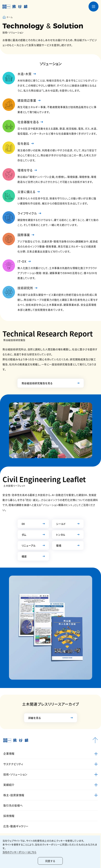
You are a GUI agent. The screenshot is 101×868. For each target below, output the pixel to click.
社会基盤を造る (28, 122)
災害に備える (26, 192)
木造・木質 (25, 74)
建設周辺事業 (27, 100)
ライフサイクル (27, 213)
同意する (51, 861)
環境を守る (25, 170)
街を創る (23, 143)
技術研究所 (25, 288)
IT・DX (22, 261)
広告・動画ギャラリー (16, 826)
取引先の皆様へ (13, 805)
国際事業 (24, 235)
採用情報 (9, 816)
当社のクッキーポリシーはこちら (19, 852)
